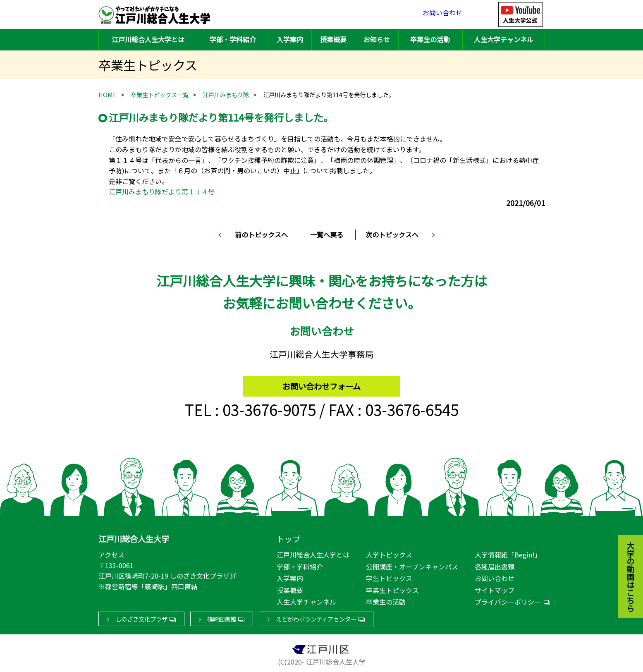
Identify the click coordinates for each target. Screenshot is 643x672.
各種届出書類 (495, 565)
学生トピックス (389, 576)
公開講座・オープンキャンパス (412, 565)
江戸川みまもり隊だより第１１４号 (162, 191)
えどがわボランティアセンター (316, 617)
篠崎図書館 (222, 617)
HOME (108, 94)
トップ (288, 537)
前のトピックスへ (261, 234)
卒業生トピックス (392, 588)
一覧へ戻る (327, 234)
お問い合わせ (442, 14)
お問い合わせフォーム (321, 382)
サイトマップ (495, 588)
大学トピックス (389, 553)
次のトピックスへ (392, 234)
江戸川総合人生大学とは (148, 39)
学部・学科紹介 (233, 39)
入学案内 (290, 39)
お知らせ (377, 39)
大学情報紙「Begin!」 (508, 553)
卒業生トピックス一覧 (160, 94)
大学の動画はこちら (624, 531)
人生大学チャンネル (504, 39)
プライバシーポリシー (508, 600)
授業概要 (333, 39)
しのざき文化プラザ (141, 617)
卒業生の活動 (430, 39)
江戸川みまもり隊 (226, 94)
